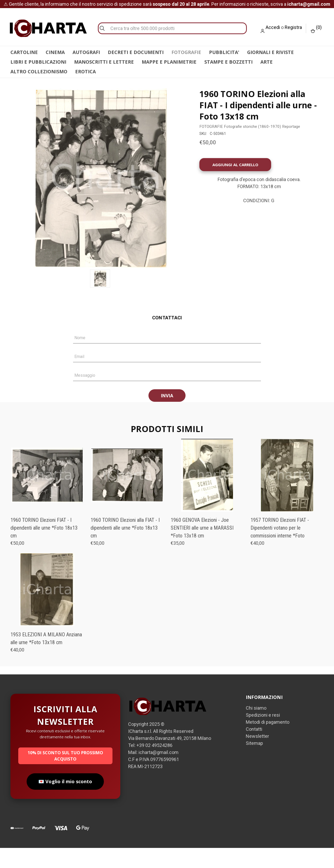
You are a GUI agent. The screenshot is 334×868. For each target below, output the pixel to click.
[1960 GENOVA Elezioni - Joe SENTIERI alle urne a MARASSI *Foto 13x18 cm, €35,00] (207, 495)
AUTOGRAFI (86, 52)
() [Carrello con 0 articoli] (316, 29)
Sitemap (254, 763)
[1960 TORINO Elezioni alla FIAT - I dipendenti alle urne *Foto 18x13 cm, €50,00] (127, 495)
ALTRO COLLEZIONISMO (39, 71)
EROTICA (85, 71)
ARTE (267, 62)
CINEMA (55, 52)
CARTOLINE (24, 52)
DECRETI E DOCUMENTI (136, 52)
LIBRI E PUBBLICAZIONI (38, 62)
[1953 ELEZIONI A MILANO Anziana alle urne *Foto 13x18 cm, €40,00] (47, 610)
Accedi (273, 27)
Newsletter (257, 756)
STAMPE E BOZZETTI (228, 62)
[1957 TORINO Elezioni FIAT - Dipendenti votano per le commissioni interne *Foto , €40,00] (287, 495)
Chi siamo (256, 728)
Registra (293, 27)
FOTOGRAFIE (186, 52)
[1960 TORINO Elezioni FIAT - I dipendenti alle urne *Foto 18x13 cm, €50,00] (47, 495)
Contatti (254, 749)
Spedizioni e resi (263, 735)
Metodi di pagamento (268, 742)
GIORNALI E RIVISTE (270, 52)
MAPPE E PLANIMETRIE (169, 62)
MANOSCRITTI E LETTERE (104, 62)
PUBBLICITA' (224, 52)
